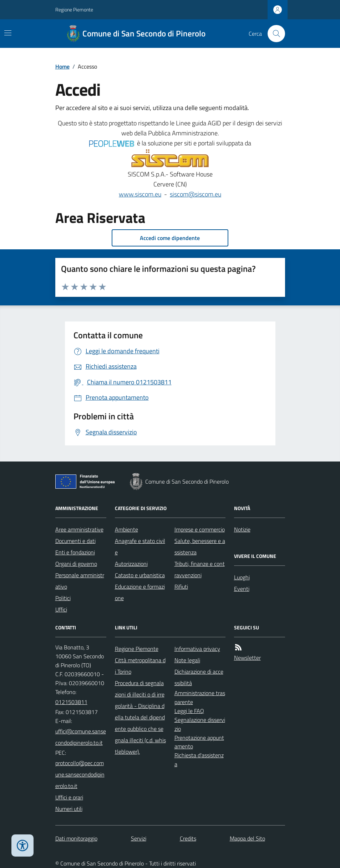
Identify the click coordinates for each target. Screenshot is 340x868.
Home (62, 66)
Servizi (139, 838)
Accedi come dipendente (170, 238)
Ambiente (126, 529)
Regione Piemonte (74, 9)
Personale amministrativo (80, 581)
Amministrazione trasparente (200, 697)
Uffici (61, 609)
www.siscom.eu (140, 194)
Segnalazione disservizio (200, 724)
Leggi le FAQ (189, 711)
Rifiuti (181, 587)
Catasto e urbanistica (140, 575)
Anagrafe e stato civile (140, 547)
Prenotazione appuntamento (199, 742)
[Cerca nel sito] (273, 34)
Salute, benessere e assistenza (200, 547)
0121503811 (71, 702)
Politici (63, 598)
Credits (188, 838)
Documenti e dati (75, 541)
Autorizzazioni (131, 564)
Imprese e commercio (200, 529)
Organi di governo (76, 564)
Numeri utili (69, 809)
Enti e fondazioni (75, 552)
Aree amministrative (79, 529)
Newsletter (247, 658)
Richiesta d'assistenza (199, 760)
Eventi (242, 589)
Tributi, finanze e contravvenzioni (200, 569)
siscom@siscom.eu (196, 194)
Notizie (242, 529)
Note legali (187, 660)
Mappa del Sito (247, 838)
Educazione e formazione (140, 592)
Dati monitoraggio (76, 838)
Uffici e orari (69, 797)
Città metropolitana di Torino (140, 666)
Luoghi (242, 577)
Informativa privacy (197, 649)
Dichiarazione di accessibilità (199, 677)
